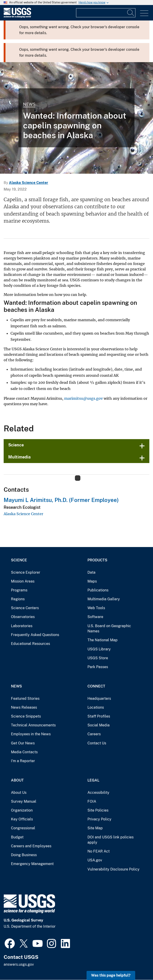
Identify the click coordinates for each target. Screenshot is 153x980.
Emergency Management (32, 864)
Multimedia (19, 457)
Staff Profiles (99, 716)
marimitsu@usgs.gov (83, 398)
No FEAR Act (99, 851)
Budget (17, 837)
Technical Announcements (33, 725)
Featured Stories (25, 699)
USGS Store (98, 658)
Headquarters (99, 699)
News (29, 104)
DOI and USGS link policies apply (111, 840)
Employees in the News (31, 734)
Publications (98, 590)
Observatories (23, 617)
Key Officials (22, 819)
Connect (96, 686)
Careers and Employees (31, 846)
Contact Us (97, 743)
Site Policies (98, 810)
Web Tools (96, 608)
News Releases (24, 707)
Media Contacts (24, 752)
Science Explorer (26, 572)
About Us (19, 793)
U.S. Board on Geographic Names (109, 629)
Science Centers (25, 608)
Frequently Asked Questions (35, 635)
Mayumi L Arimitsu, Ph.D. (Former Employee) (61, 500)
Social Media (99, 725)
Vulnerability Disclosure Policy (113, 869)
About (17, 780)
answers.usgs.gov (19, 964)
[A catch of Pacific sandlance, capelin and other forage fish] (76, 118)
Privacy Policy (99, 819)
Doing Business (24, 855)
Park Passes (98, 667)
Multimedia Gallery (104, 599)
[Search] (131, 13)
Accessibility (98, 793)
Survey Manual (24, 801)
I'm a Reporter (23, 761)
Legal (93, 780)
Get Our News (23, 743)
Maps (92, 581)
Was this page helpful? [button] (111, 975)
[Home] (17, 17)
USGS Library (99, 649)
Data (91, 572)
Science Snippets (26, 716)
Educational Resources (30, 644)
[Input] (106, 13)
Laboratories (22, 626)
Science (16, 445)
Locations (96, 707)
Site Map (95, 828)
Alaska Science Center (29, 183)
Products (97, 560)
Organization (22, 810)
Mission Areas (23, 581)
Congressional (23, 828)
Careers (94, 734)
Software (95, 617)
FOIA (92, 801)
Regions (18, 599)
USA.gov (95, 860)
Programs (19, 590)
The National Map (103, 640)
